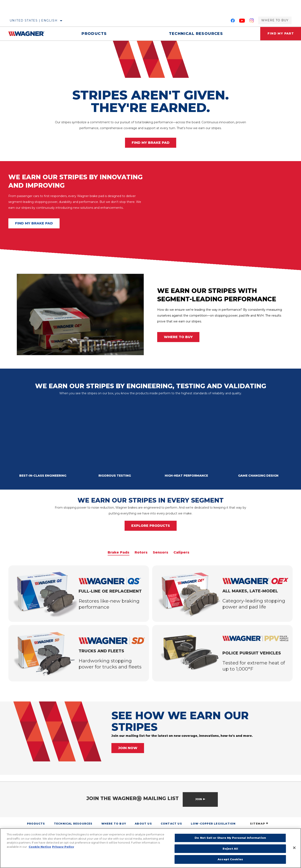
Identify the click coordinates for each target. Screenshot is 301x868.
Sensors (161, 552)
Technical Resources (195, 34)
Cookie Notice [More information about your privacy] (40, 847)
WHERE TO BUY (178, 337)
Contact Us (171, 824)
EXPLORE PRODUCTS (151, 526)
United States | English (34, 20)
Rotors (141, 552)
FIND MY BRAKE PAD (151, 143)
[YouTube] (242, 21)
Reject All (230, 849)
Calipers (181, 552)
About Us (143, 824)
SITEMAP (259, 824)
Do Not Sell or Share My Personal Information (230, 838)
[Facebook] (233, 21)
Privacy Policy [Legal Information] (63, 847)
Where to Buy (275, 20)
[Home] (29, 34)
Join (199, 799)
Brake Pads (119, 553)
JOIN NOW (128, 748)
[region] (150, 848)
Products (94, 34)
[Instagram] (252, 21)
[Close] (294, 848)
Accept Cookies (230, 859)
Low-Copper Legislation (213, 824)
